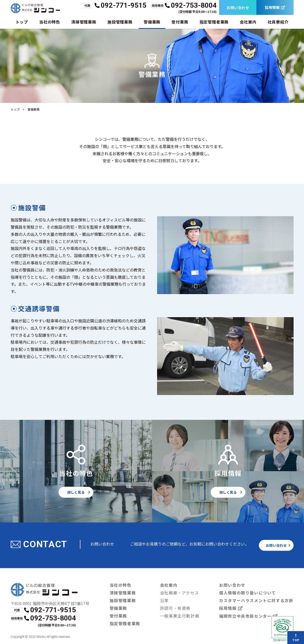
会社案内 (248, 22)
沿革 (165, 600)
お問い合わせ (237, 8)
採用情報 (275, 8)
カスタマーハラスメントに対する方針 (256, 600)
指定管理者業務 (214, 22)
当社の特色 (50, 22)
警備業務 (152, 22)
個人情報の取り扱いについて (248, 593)
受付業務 (180, 22)
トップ (22, 22)
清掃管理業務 (84, 22)
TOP (296, 640)
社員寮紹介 (278, 22)
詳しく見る (76, 492)
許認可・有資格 (176, 608)
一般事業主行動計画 (180, 616)
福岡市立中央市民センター (249, 616)
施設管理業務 (120, 22)
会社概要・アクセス (180, 593)
